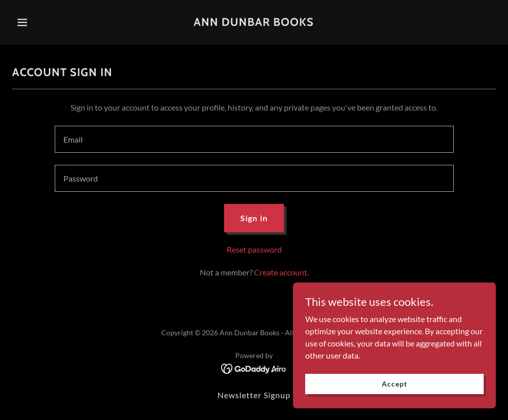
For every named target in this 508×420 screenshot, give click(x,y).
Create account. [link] (281, 272)
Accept (394, 384)
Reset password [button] (254, 249)
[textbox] (254, 139)
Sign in (254, 218)
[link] (254, 23)
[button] (48, 22)
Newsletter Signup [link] (254, 395)
